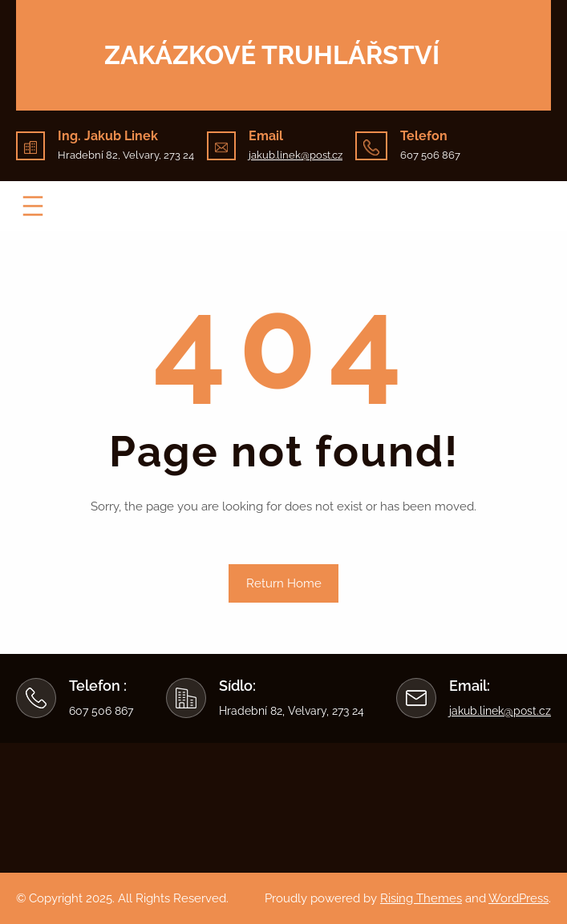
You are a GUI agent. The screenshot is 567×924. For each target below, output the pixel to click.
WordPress (518, 898)
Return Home (284, 583)
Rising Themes (421, 898)
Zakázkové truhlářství (272, 55)
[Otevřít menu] (33, 206)
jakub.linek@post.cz (296, 155)
